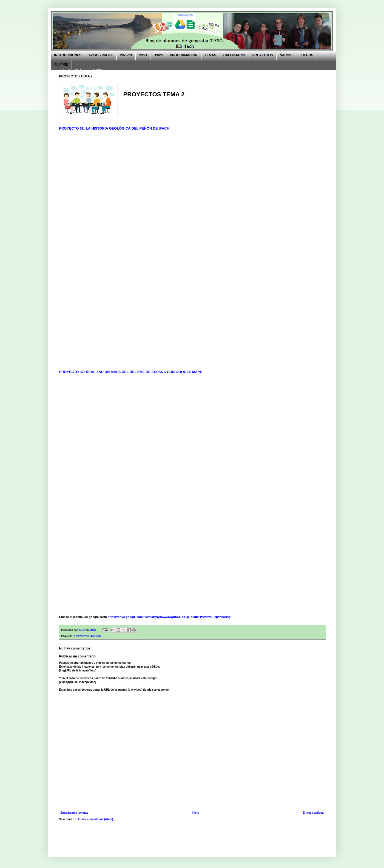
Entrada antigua (313, 813)
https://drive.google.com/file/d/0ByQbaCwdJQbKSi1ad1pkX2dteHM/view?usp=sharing (169, 617)
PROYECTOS (82, 636)
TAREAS (96, 636)
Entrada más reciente (74, 813)
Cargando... (196, 247)
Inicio (195, 813)
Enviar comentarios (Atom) (95, 819)
